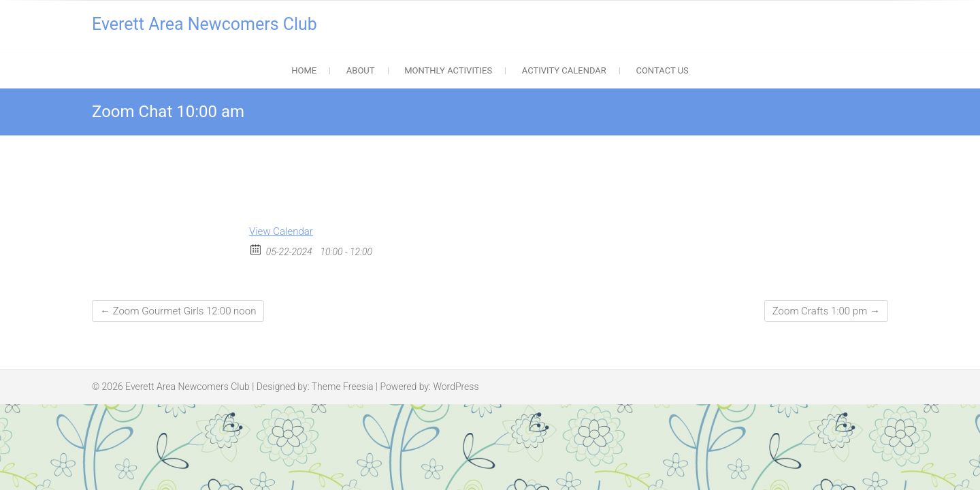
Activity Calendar (564, 70)
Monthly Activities (448, 70)
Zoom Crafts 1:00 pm (826, 311)
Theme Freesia (343, 387)
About (361, 70)
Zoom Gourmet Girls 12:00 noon (178, 311)
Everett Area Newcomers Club (205, 24)
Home (304, 70)
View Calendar (281, 231)
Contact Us (662, 70)
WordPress (456, 387)
